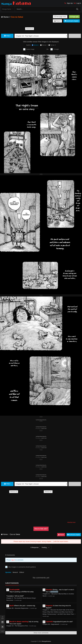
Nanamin (49, 590)
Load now (44, 428)
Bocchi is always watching (19, 622)
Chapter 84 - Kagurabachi (51, 624)
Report (57, 21)
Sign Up (69, 3)
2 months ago (18, 600)
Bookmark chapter (72, 21)
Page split (74, 17)
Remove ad (30, 29)
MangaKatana (46, 641)
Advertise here (71, 522)
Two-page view (60, 17)
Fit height (56, 49)
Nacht (12, 606)
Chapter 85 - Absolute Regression (17, 608)
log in (13, 560)
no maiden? (54, 592)
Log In (78, 3)
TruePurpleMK (15, 590)
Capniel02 (49, 622)
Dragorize (49, 606)
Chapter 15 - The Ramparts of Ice (17, 626)
